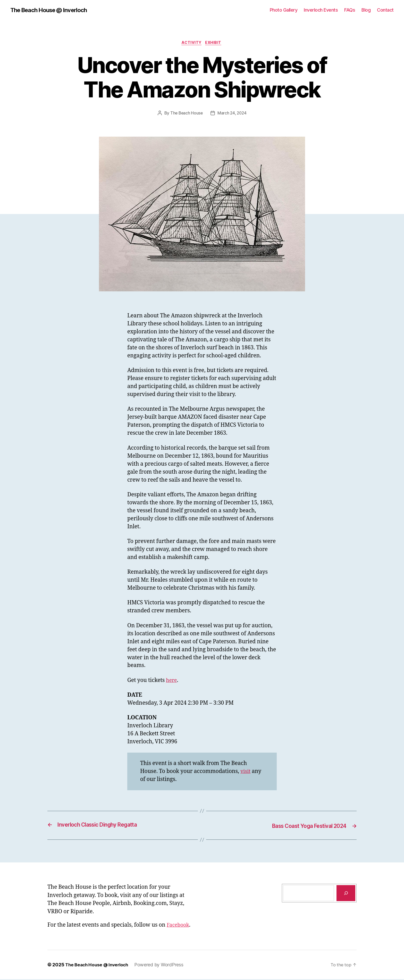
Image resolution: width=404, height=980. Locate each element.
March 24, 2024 (232, 114)
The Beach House (186, 114)
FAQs (350, 10)
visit (246, 773)
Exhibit (215, 44)
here (172, 682)
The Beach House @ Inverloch (52, 10)
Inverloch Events (321, 10)
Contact (385, 10)
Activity (191, 44)
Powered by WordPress (163, 965)
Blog (366, 10)
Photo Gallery (284, 10)
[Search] (346, 894)
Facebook (179, 926)
